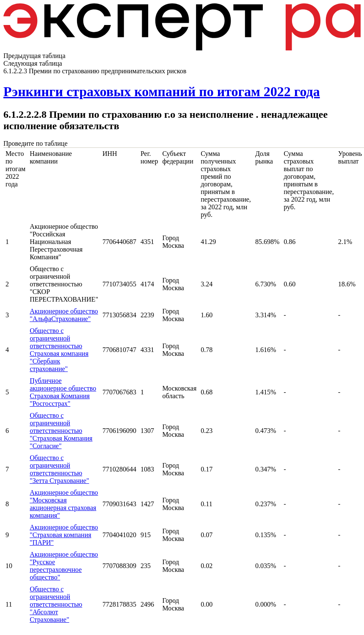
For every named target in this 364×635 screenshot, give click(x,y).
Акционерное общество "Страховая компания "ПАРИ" (64, 535)
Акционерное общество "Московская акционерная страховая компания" (64, 504)
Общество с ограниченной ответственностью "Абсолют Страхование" (56, 604)
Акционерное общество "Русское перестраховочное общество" (64, 566)
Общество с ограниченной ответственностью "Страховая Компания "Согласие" (61, 431)
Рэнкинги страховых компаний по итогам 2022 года (162, 92)
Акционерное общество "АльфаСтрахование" (64, 315)
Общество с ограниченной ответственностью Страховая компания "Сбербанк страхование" (59, 350)
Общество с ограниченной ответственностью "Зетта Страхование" (59, 469)
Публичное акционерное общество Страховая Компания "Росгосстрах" (63, 392)
